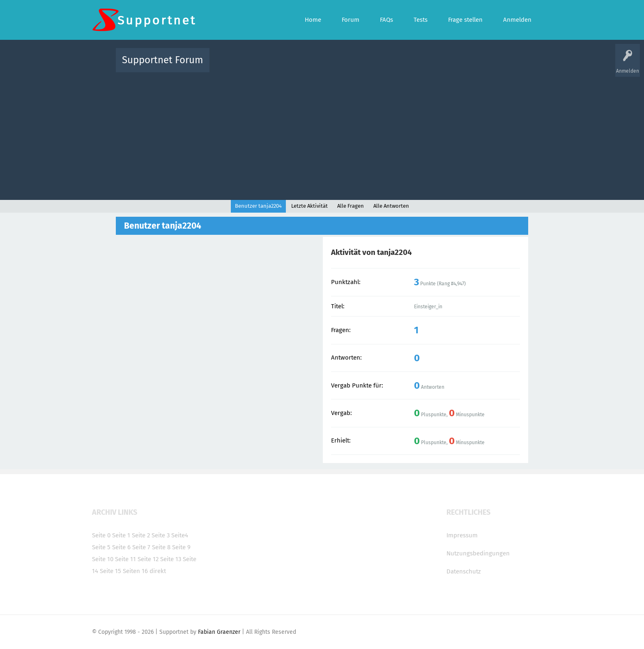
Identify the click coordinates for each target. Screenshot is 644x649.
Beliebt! (299, 66)
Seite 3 (161, 535)
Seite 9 (181, 547)
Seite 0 (101, 535)
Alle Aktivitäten (232, 66)
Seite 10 (103, 559)
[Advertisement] (322, 134)
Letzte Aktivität (309, 206)
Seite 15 (110, 571)
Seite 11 (125, 559)
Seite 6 (121, 547)
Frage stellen (456, 66)
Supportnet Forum (163, 60)
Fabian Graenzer (219, 632)
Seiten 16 (135, 571)
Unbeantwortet (332, 66)
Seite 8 (161, 547)
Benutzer (425, 66)
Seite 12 (148, 559)
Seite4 (180, 535)
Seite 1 (121, 535)
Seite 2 (141, 535)
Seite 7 (141, 547)
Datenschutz (464, 571)
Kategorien (395, 66)
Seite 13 (171, 559)
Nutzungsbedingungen (478, 553)
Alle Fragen (270, 66)
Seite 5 (101, 547)
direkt (158, 571)
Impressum (462, 535)
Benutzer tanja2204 (258, 206)
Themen (366, 66)
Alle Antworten (391, 206)
